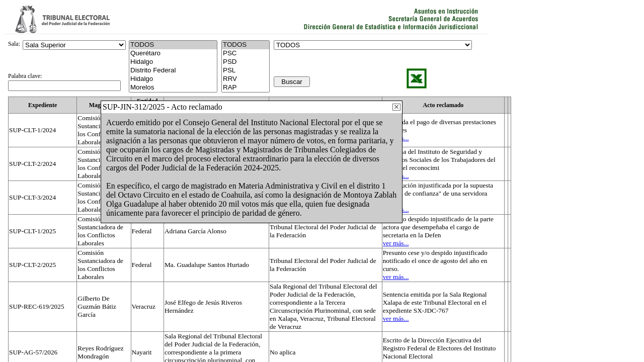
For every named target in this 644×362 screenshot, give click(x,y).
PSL (246, 71)
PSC (246, 54)
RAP (246, 88)
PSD (246, 62)
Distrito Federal (173, 71)
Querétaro (173, 54)
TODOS (246, 45)
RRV (246, 79)
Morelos (173, 88)
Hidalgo (173, 62)
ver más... (396, 243)
